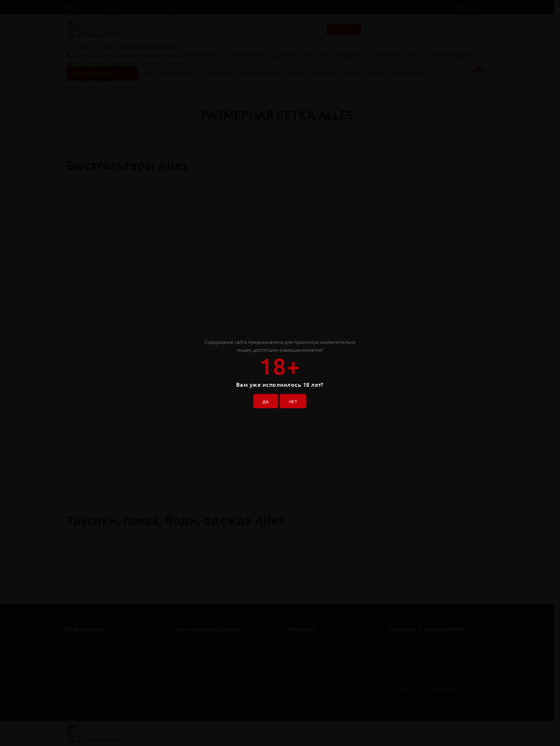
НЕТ (295, 399)
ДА (263, 399)
